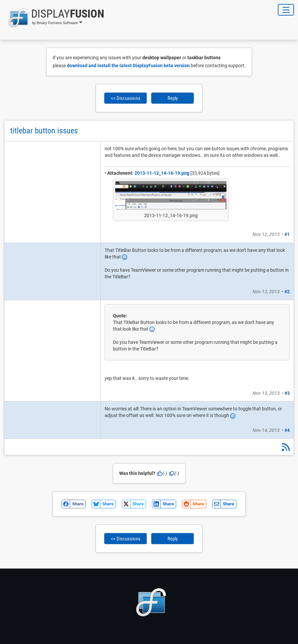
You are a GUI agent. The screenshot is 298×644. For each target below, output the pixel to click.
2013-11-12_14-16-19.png (162, 173)
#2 (287, 292)
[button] (54, 18)
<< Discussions (126, 98)
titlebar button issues (44, 131)
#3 (287, 393)
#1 (287, 234)
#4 (287, 430)
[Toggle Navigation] (286, 10)
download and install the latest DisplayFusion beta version (128, 66)
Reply (173, 98)
